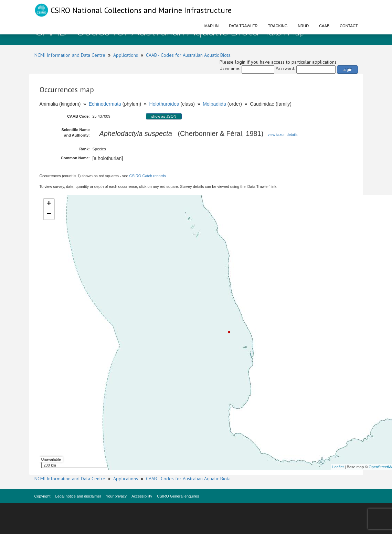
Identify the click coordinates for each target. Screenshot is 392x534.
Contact (349, 26)
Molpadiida (214, 104)
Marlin (212, 26)
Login (347, 69)
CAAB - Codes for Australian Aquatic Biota (188, 55)
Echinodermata (105, 104)
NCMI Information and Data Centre (70, 55)
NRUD (303, 26)
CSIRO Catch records (148, 176)
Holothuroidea (164, 104)
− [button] (49, 214)
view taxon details (283, 135)
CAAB (324, 26)
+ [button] (49, 204)
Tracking (278, 26)
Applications (126, 55)
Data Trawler (243, 26)
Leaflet (338, 467)
